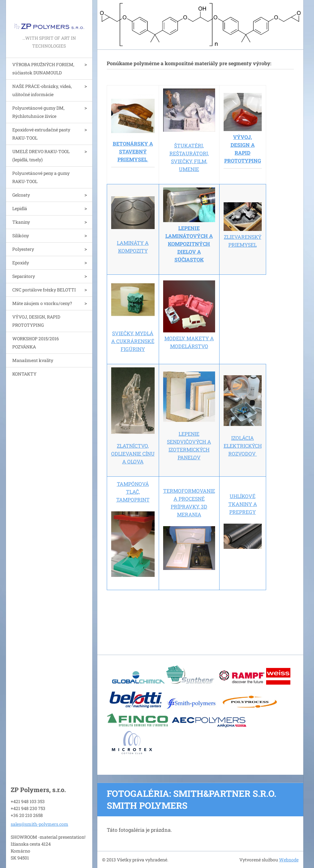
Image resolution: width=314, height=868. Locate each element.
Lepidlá (20, 208)
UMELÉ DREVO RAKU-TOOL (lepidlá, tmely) (41, 155)
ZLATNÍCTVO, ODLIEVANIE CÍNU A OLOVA (133, 454)
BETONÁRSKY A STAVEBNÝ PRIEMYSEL (133, 151)
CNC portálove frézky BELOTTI (44, 290)
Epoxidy (21, 263)
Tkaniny (21, 222)
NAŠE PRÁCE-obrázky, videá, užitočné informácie (42, 90)
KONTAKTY (24, 374)
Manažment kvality (33, 360)
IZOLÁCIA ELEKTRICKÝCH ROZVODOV (243, 446)
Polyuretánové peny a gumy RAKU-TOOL (41, 177)
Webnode (289, 860)
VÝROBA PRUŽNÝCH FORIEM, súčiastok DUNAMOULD (43, 69)
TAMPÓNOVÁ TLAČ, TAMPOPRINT (133, 492)
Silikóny (21, 236)
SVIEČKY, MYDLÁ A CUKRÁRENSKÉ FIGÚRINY (133, 341)
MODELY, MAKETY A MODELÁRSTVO (189, 338)
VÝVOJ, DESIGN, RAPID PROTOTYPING (36, 321)
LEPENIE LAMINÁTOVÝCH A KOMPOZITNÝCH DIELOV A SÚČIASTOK (189, 244)
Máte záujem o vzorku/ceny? (42, 303)
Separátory (24, 276)
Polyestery (23, 249)
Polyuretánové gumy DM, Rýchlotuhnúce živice (38, 112)
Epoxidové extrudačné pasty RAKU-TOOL (41, 134)
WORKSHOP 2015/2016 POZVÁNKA (36, 343)
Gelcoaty (21, 195)
